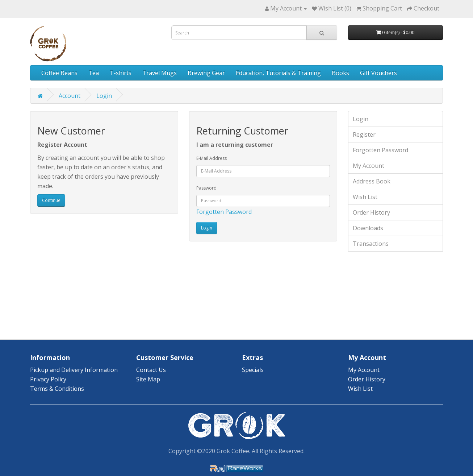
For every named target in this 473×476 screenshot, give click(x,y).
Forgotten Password (224, 212)
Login (104, 96)
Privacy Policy (48, 379)
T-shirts (121, 73)
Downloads (368, 228)
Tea (94, 73)
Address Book (372, 181)
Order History (371, 212)
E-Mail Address (212, 158)
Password (206, 188)
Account (70, 96)
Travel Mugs (160, 73)
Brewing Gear (206, 73)
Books (340, 73)
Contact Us (151, 370)
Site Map (148, 379)
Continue (51, 200)
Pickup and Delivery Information (74, 370)
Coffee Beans (59, 73)
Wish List (365, 197)
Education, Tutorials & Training (278, 73)
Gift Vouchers (378, 73)
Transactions (371, 244)
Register (364, 134)
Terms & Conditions (57, 389)
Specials (253, 370)
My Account (369, 166)
